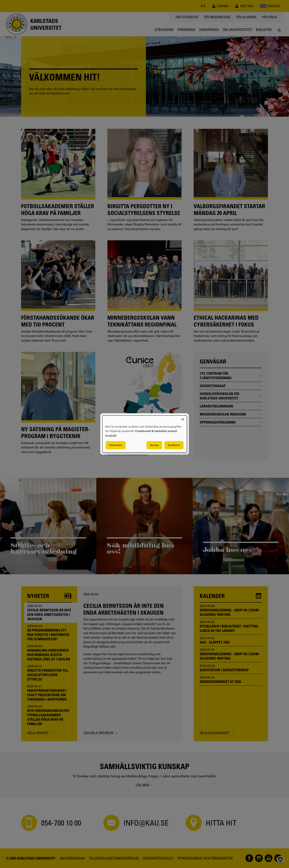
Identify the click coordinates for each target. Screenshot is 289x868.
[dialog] (145, 434)
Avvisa (154, 445)
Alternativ (116, 445)
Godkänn (174, 445)
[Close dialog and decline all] (183, 418)
